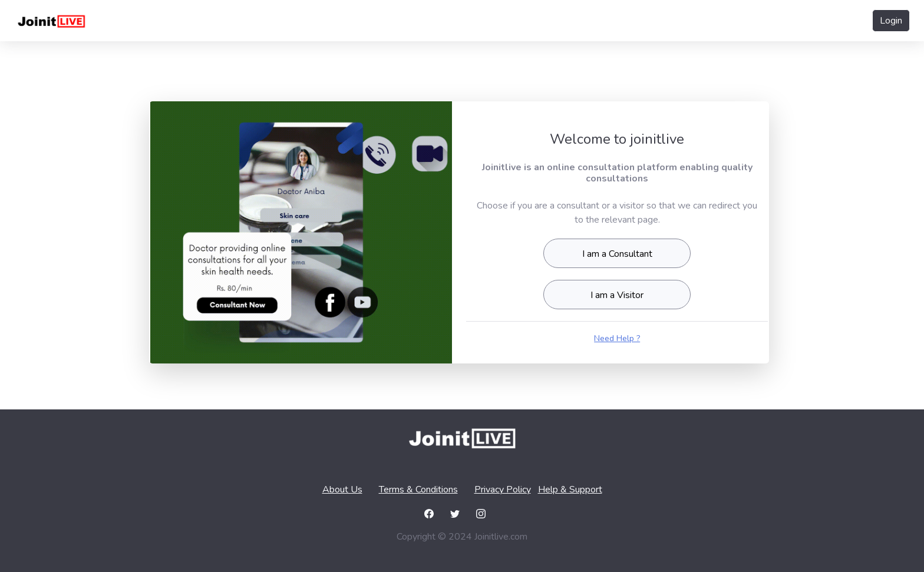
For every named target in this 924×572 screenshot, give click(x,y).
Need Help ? (617, 338)
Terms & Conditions (418, 490)
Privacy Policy (503, 490)
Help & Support (570, 490)
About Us (342, 490)
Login (891, 21)
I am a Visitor (617, 295)
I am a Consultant (617, 254)
